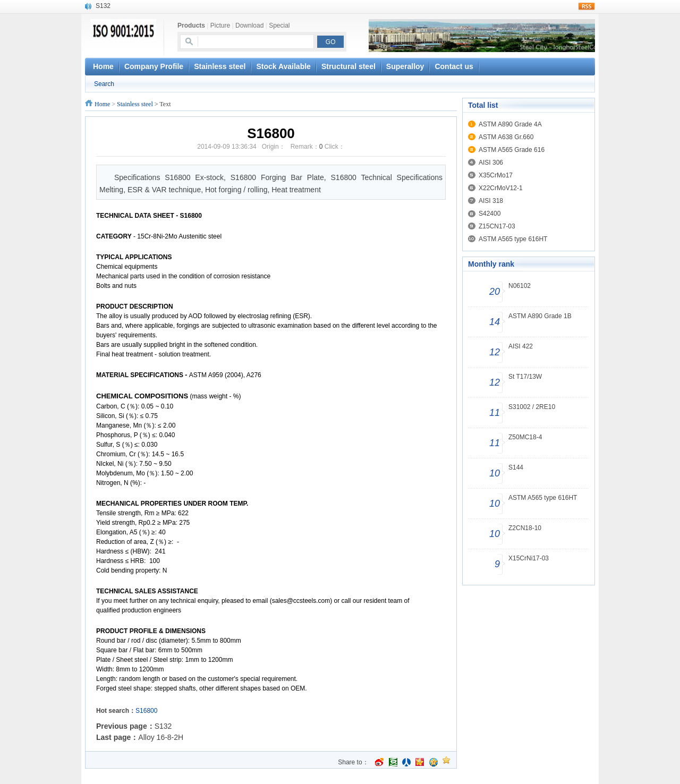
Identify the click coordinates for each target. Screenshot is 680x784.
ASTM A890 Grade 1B (540, 316)
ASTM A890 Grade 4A (510, 124)
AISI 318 (491, 201)
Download (249, 25)
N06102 (520, 286)
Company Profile (154, 66)
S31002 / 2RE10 (532, 407)
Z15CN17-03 (497, 226)
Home (102, 104)
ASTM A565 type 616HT (513, 239)
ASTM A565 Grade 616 (512, 150)
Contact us (454, 66)
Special (279, 25)
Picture (220, 25)
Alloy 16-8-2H (161, 737)
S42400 (490, 214)
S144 (516, 467)
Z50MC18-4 (525, 437)
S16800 (146, 711)
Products (191, 25)
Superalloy (405, 66)
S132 (103, 6)
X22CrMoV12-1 (501, 188)
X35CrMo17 (496, 175)
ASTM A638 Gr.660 (506, 137)
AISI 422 (521, 346)
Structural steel (348, 66)
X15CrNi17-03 (529, 558)
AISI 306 (491, 163)
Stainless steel (220, 66)
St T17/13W (525, 377)
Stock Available (283, 66)
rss (586, 6)
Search (104, 84)
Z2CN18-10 (525, 528)
